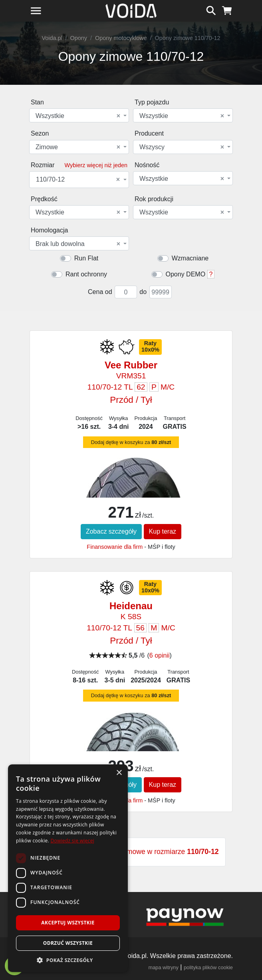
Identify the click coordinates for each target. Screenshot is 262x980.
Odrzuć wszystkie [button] (68, 943)
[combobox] (79, 115)
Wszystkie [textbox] (78, 116)
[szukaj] (211, 10)
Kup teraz (163, 531)
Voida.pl (52, 38)
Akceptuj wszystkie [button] (68, 923)
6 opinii (160, 655)
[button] (68, 960)
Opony (79, 38)
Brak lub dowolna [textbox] (78, 244)
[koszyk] (227, 10)
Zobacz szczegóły (111, 531)
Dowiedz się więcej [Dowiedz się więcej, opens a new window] (72, 841)
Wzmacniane (190, 258)
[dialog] (68, 868)
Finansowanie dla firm (115, 547)
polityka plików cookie (208, 967)
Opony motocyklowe (121, 38)
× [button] (119, 773)
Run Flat (86, 258)
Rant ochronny (86, 274)
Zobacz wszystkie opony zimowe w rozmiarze (131, 852)
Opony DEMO (186, 274)
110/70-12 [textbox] (78, 180)
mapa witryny (164, 967)
